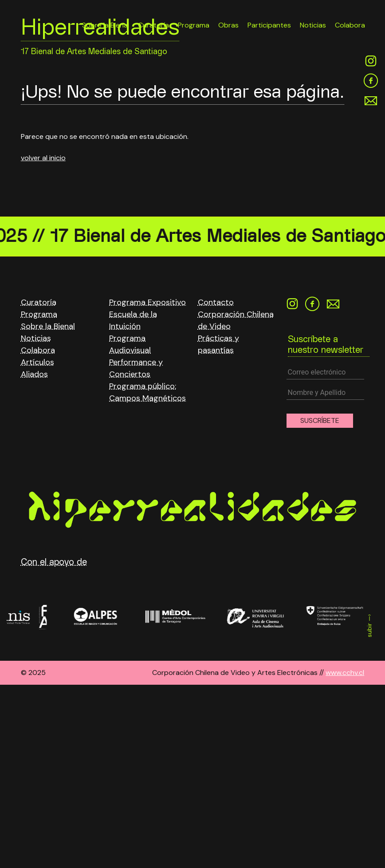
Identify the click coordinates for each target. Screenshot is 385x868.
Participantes (269, 25)
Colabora (350, 25)
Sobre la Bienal (48, 326)
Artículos (37, 362)
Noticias (313, 25)
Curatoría (39, 302)
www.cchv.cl (345, 673)
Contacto (216, 302)
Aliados (34, 374)
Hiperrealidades (100, 30)
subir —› (369, 626)
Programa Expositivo (147, 302)
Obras (228, 25)
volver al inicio (43, 158)
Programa (39, 314)
